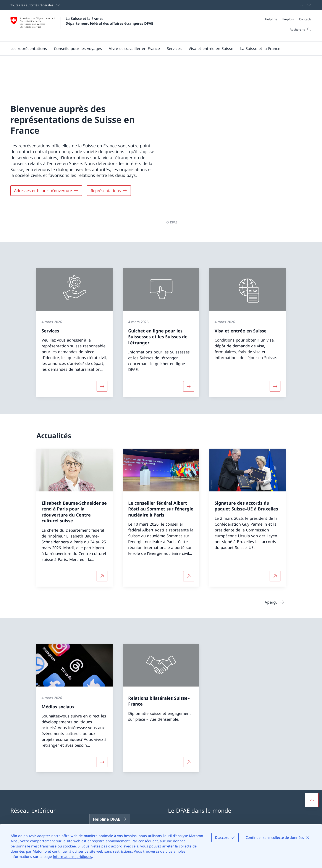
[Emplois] (288, 19)
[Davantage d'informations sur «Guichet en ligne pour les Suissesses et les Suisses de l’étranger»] (189, 339)
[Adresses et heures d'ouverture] (46, 167)
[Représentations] (109, 167)
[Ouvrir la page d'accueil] (82, 26)
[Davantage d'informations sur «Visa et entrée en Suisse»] (275, 339)
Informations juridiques (72, 857)
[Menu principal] (158, 48)
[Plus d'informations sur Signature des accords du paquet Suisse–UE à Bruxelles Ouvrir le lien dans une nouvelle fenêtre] (275, 529)
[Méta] (288, 19)
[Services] (174, 48)
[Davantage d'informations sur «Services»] (102, 339)
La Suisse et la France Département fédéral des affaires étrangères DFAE (109, 21)
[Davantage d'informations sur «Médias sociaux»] (102, 715)
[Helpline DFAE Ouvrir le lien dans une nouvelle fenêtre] (110, 772)
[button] (29, 48)
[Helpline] (271, 19)
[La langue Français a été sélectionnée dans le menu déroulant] (304, 5)
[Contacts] (305, 19)
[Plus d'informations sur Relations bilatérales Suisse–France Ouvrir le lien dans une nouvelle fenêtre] (189, 715)
